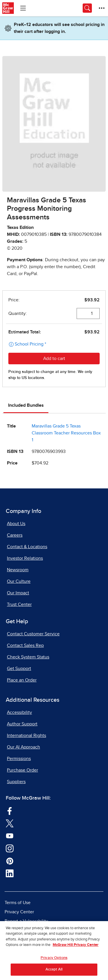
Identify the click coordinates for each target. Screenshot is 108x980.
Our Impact (18, 593)
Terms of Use (18, 903)
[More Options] (102, 8)
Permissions (19, 759)
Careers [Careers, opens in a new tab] (15, 535)
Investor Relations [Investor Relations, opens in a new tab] (25, 558)
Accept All (54, 972)
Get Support (19, 669)
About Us (16, 524)
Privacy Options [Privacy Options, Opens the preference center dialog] (54, 960)
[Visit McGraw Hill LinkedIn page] (10, 873)
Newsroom (18, 570)
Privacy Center (19, 912)
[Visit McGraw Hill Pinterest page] (10, 861)
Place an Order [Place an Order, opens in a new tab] (22, 680)
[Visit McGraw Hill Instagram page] (10, 848)
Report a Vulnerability (26, 921)
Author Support (22, 724)
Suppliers (16, 782)
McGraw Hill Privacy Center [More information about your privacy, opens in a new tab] (76, 947)
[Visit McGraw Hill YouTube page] (10, 836)
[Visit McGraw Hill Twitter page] (10, 823)
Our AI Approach (23, 747)
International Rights (26, 736)
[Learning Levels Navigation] (23, 8)
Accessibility (19, 712)
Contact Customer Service (33, 634)
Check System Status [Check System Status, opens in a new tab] (28, 657)
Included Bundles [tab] (26, 405)
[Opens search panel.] (87, 8)
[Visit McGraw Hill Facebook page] (10, 811)
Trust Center (19, 604)
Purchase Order (22, 770)
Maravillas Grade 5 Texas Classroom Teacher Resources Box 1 (66, 433)
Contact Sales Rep (25, 645)
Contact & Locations (27, 547)
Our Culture (19, 581)
